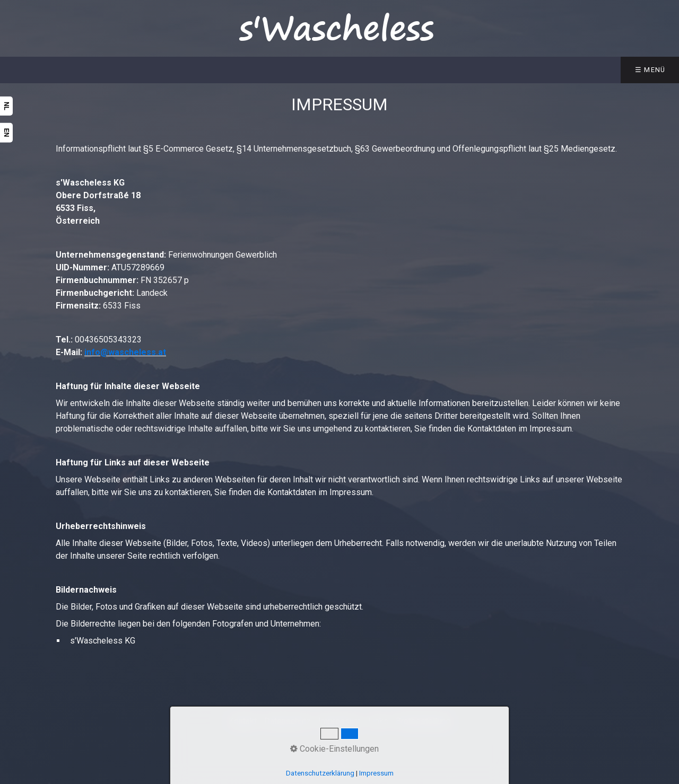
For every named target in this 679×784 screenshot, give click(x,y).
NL (6, 106)
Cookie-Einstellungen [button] (334, 749)
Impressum (376, 773)
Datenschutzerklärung (320, 773)
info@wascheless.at (125, 352)
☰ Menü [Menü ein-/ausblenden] (650, 70)
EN (6, 133)
